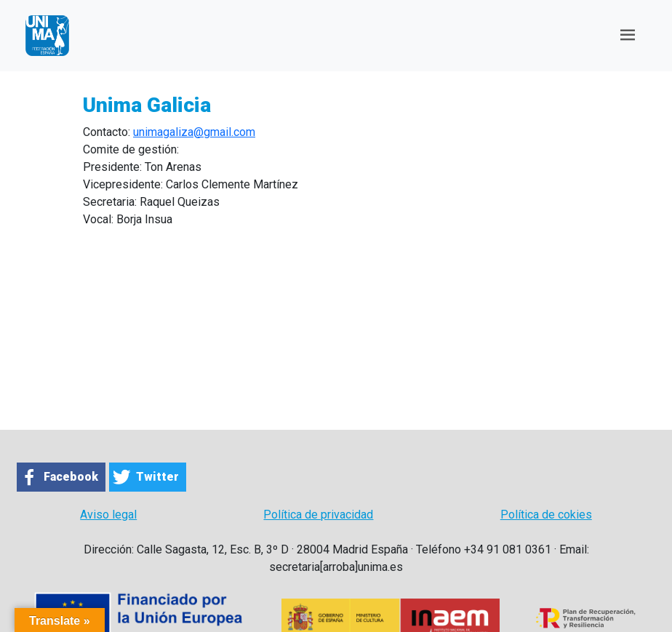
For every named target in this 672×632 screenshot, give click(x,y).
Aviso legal (108, 515)
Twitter (157, 477)
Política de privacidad (318, 515)
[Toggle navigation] (628, 35)
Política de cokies (546, 515)
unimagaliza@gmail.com (194, 132)
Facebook (71, 477)
